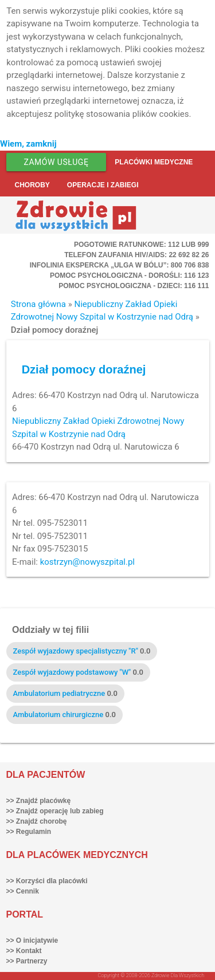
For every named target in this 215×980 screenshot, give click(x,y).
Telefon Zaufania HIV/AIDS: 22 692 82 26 (136, 255)
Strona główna (38, 304)
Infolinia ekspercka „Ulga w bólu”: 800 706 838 (120, 265)
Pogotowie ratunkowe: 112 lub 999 (142, 245)
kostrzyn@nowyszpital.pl (87, 562)
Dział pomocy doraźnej (84, 369)
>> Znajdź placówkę (39, 801)
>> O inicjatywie (32, 940)
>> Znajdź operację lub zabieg (55, 811)
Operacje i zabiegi (103, 185)
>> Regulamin (29, 832)
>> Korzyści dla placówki (47, 881)
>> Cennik (23, 891)
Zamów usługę (56, 162)
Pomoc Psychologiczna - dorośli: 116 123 (130, 275)
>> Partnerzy (27, 961)
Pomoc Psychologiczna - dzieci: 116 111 (134, 286)
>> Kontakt (24, 951)
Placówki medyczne (154, 162)
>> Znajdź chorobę (37, 821)
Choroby (32, 185)
